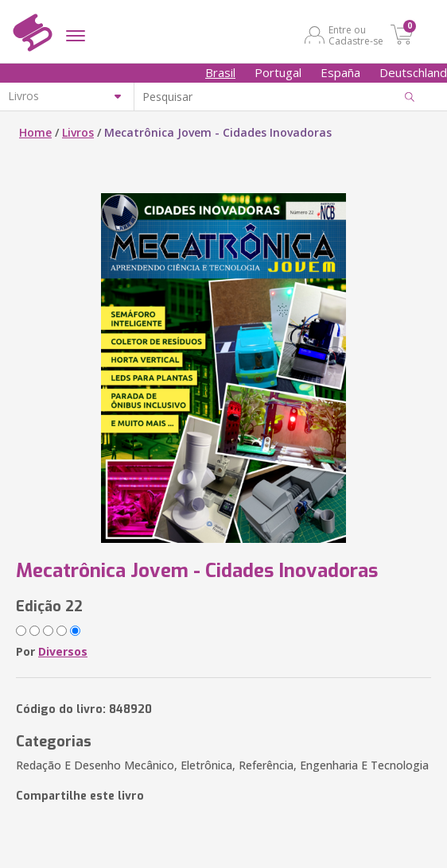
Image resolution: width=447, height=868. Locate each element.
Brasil (220, 72)
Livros (78, 132)
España (340, 72)
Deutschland (413, 72)
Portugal (278, 72)
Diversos (63, 651)
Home (35, 132)
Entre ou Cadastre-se (356, 35)
